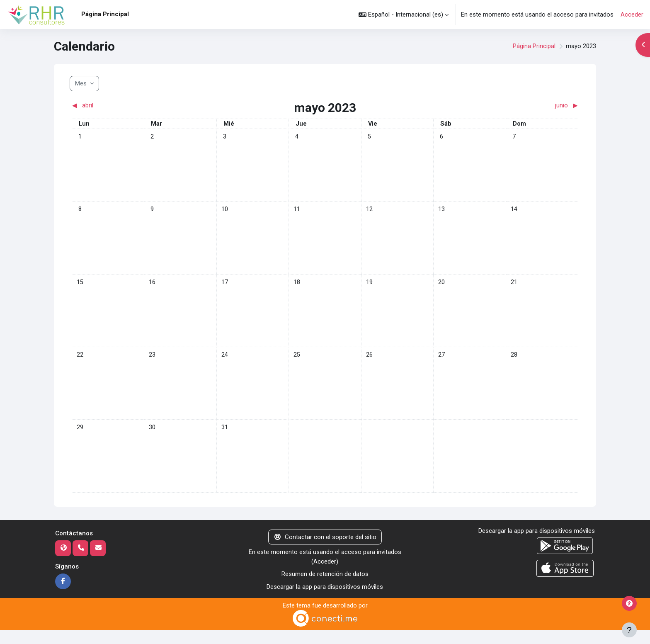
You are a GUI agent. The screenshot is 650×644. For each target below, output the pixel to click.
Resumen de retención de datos (325, 588)
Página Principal (534, 46)
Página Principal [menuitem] (105, 14)
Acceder (632, 15)
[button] (404, 15)
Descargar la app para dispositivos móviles (325, 600)
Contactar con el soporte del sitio (325, 550)
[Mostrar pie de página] (629, 630)
